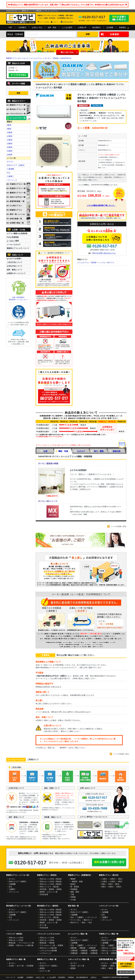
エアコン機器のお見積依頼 (17, 233)
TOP (10, 27)
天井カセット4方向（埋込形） (51, 879)
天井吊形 (43, 889)
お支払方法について (14, 266)
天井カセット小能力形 (25, 945)
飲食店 (73, 884)
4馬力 (104, 884)
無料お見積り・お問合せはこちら (119, 18)
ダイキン (48, 58)
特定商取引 (96, 27)
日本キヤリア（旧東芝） (16, 165)
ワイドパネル (76, 920)
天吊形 (11, 966)
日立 (9, 173)
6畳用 (9, 125)
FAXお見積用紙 (13, 237)
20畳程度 (74, 953)
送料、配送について (14, 270)
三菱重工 (10, 176)
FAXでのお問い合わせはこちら (104, 253)
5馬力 (110, 884)
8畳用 (9, 129)
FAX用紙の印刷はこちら (95, 811)
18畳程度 (94, 951)
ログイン (56, 22)
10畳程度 (92, 948)
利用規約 (71, 977)
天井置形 (30, 966)
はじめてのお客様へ (14, 259)
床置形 (59, 889)
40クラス (111, 263)
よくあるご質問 (13, 241)
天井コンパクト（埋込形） (50, 887)
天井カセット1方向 (16, 938)
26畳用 (10, 155)
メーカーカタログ (14, 245)
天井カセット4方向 (109, 948)
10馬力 (111, 887)
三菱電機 (10, 169)
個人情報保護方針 (82, 977)
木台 (90, 922)
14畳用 (10, 140)
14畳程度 (84, 951)
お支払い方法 (37, 27)
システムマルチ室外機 (48, 951)
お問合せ (94, 977)
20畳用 (10, 147)
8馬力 (104, 887)
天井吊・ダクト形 (77, 966)
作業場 (73, 897)
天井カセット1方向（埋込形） (51, 884)
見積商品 (122, 27)
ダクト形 (43, 925)
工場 (72, 894)
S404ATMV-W (66, 58)
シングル (102, 263)
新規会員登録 (68, 22)
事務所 (73, 879)
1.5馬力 (104, 879)
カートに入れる (126, 958)
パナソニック (12, 180)
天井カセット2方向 (16, 940)
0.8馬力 (104, 966)
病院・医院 (75, 892)
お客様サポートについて (16, 273)
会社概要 (110, 27)
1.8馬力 (112, 879)
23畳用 (10, 151)
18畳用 (10, 144)
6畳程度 (74, 948)
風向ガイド (88, 920)
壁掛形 (56, 58)
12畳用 (10, 136)
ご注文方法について (14, 262)
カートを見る (45, 22)
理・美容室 (75, 887)
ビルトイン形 (52, 892)
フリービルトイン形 (26, 943)
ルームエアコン (36, 58)
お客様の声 (82, 27)
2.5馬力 (112, 881)
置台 (84, 922)
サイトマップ (11, 977)
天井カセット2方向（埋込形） (51, 881)
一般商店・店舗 (76, 881)
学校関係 (74, 889)
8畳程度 (83, 948)
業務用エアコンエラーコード (18, 248)
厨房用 (42, 892)
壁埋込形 (12, 943)
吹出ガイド (75, 922)
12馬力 (119, 887)
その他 (73, 900)
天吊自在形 (44, 894)
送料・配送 (52, 27)
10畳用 (10, 132)
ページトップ (126, 972)
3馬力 (120, 881)
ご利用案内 (22, 27)
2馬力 (120, 879)
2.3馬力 (104, 881)
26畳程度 (94, 953)
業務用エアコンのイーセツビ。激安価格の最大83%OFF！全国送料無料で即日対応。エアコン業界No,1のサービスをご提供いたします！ (21, 18)
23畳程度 (84, 953)
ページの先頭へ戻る (119, 526)
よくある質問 (67, 27)
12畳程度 (74, 951)
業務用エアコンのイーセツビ (17, 58)
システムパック (46, 953)
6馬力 (117, 884)
